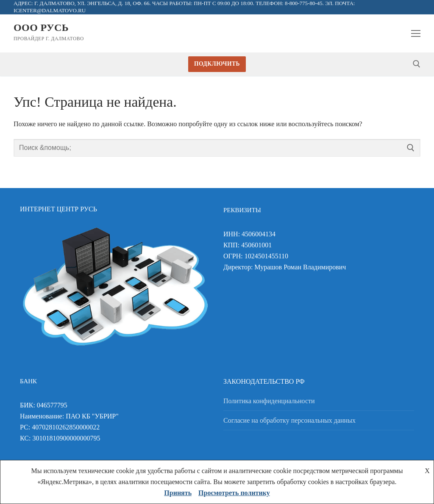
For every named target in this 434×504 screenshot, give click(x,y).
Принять (178, 493)
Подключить (217, 64)
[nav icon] (416, 33)
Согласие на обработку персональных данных (289, 420)
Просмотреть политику (234, 493)
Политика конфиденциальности (269, 401)
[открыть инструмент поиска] (417, 64)
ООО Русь (41, 28)
